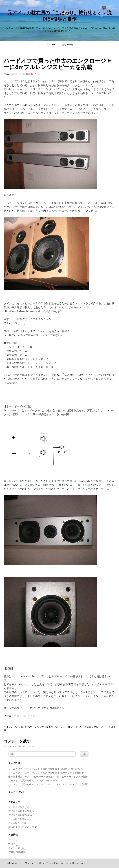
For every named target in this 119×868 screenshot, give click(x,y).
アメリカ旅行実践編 (19, 815)
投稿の (14, 844)
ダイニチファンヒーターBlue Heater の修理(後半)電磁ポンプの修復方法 (46, 769)
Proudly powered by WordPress (20, 863)
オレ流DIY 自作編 (26, 716)
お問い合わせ (68, 45)
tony (34, 74)
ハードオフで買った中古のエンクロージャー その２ (88, 727)
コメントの (17, 848)
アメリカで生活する (19, 807)
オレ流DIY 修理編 (17, 819)
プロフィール (51, 45)
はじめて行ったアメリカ (21, 827)
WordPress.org (17, 852)
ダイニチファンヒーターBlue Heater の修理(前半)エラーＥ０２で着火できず (48, 773)
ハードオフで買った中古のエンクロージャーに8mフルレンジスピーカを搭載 (48, 784)
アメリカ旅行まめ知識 (20, 811)
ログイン (24, 747)
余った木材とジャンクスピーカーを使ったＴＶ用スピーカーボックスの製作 (48, 777)
